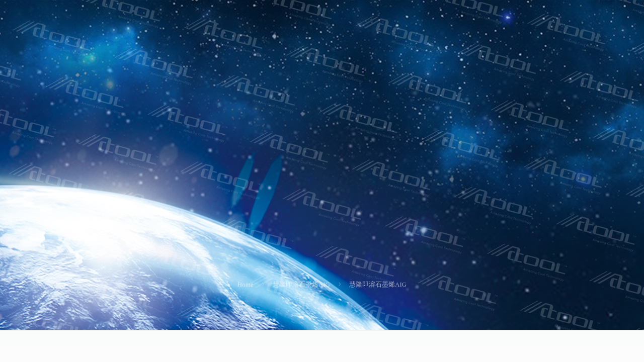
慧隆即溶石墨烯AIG (301, 284)
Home (246, 284)
